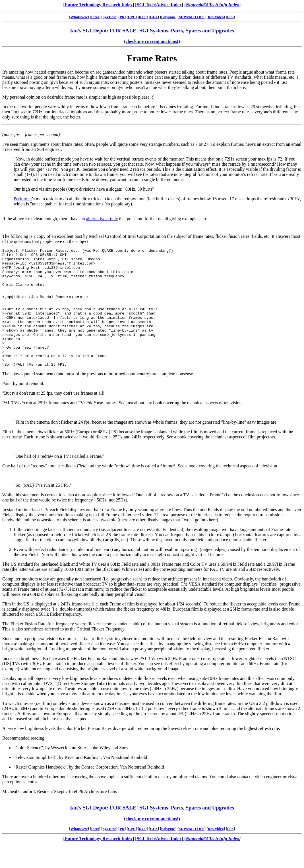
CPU (132, 17)
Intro (95, 17)
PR (122, 17)
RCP (143, 17)
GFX (154, 17)
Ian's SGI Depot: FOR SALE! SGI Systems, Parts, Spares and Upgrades (152, 31)
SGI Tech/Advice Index (159, 5)
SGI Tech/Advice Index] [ (161, 861)
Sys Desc (109, 17)
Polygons (168, 17)
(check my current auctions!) (152, 41)
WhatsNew (79, 17)
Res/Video (216, 17)
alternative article (102, 219)
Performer (23, 199)
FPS (230, 17)
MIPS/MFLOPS (191, 17)
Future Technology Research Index (99, 5)
